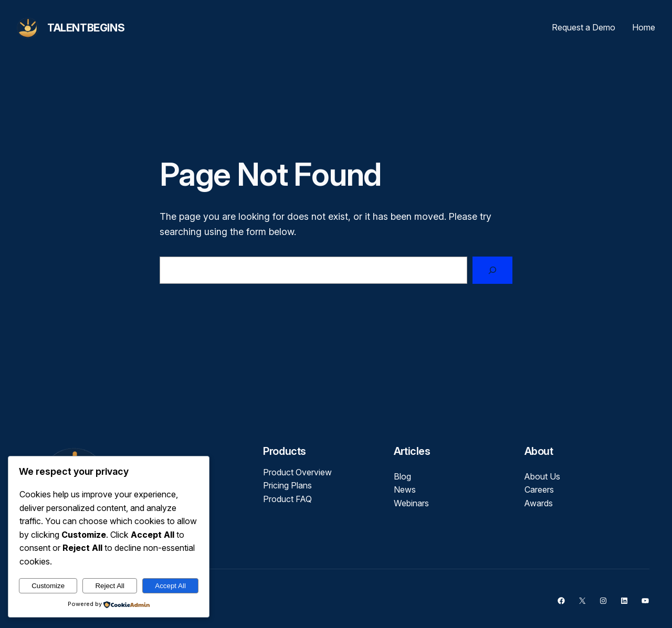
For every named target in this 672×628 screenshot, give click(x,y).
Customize (48, 586)
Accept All (170, 586)
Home (644, 27)
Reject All (110, 586)
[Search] (492, 270)
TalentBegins (86, 28)
